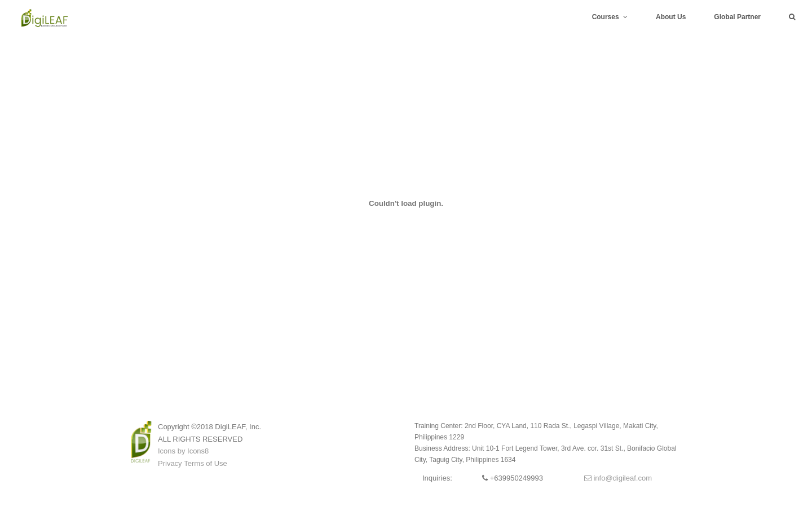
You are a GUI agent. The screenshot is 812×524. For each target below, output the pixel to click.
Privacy (170, 463)
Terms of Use (206, 463)
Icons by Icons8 (183, 451)
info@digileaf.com (618, 478)
